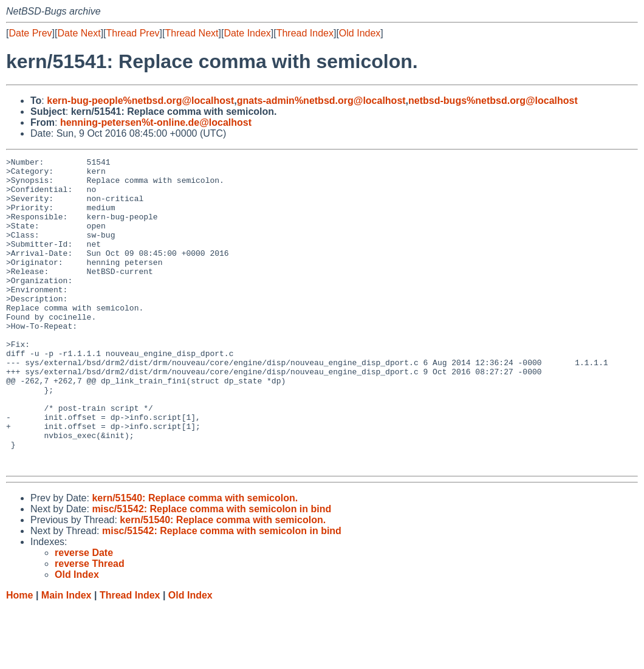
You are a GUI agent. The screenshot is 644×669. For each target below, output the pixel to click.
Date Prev (30, 33)
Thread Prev (133, 33)
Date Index (247, 33)
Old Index (360, 33)
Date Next (79, 33)
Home (19, 657)
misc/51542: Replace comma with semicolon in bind (211, 571)
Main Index (67, 657)
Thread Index (305, 33)
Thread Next (191, 33)
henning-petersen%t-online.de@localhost (156, 122)
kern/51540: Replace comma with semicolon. (195, 560)
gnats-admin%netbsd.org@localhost (321, 101)
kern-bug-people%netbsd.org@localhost (140, 101)
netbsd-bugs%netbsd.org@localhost (493, 101)
